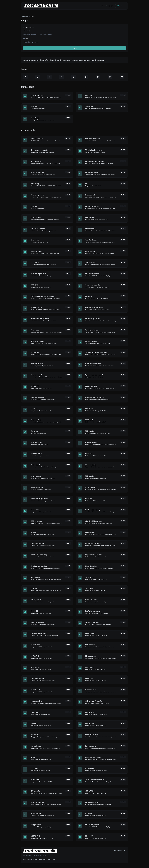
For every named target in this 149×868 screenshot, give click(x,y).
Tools (101, 6)
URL (26, 39)
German (118, 850)
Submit (74, 48)
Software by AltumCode (47, 859)
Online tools (24, 17)
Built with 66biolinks (30, 859)
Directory (109, 6)
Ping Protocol (29, 27)
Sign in (119, 6)
